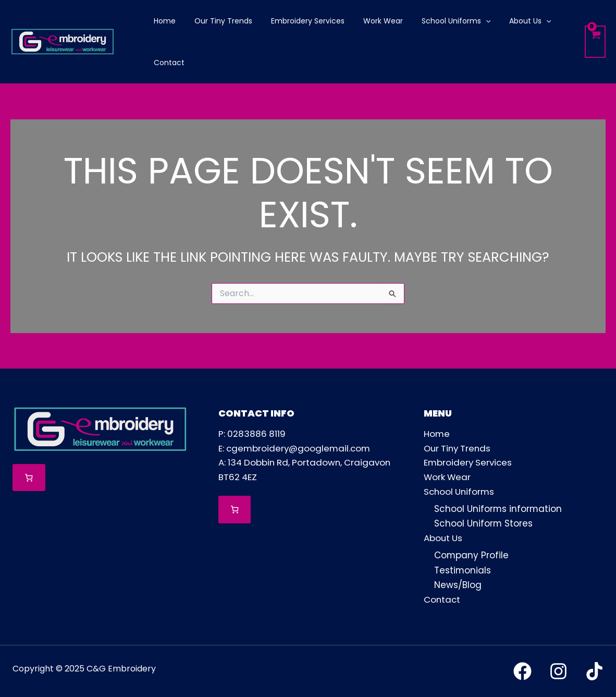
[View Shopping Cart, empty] (595, 42)
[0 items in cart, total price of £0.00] (29, 478)
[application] (467, 21)
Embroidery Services (469, 463)
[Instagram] (558, 671)
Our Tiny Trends (459, 449)
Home (437, 434)
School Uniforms (460, 493)
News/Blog (458, 585)
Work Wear (448, 478)
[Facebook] (522, 671)
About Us (443, 539)
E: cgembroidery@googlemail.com (296, 449)
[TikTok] (594, 671)
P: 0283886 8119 (252, 434)
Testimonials (463, 570)
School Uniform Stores (484, 524)
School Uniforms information (498, 509)
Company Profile (472, 556)
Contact (442, 600)
